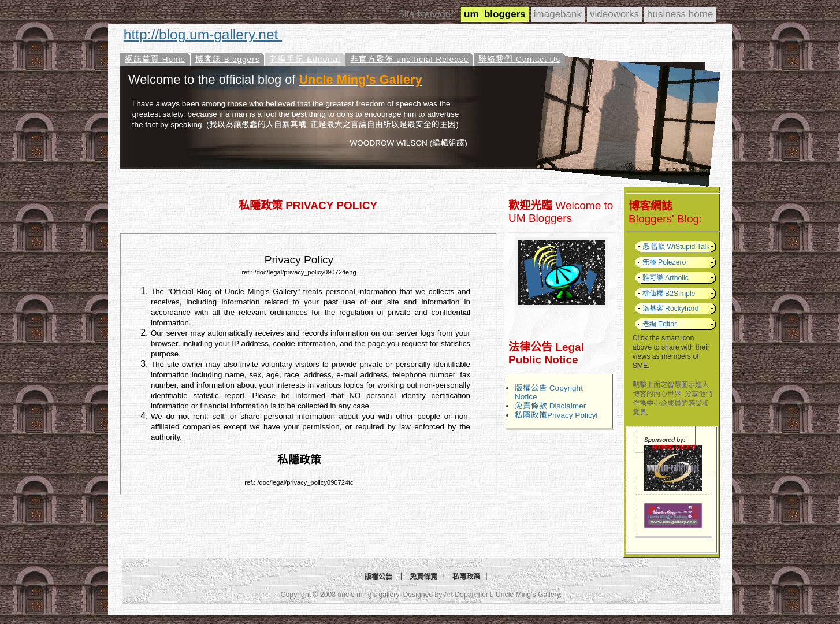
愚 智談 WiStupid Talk (676, 247)
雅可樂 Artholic (666, 278)
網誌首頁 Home (155, 59)
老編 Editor (659, 324)
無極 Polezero (664, 262)
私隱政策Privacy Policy (555, 415)
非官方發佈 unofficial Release (409, 59)
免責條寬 (423, 577)
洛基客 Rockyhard (671, 309)
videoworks (614, 14)
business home (680, 14)
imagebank (558, 14)
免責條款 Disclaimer (550, 406)
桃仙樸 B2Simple (669, 294)
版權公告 (378, 577)
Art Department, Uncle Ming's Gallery (502, 595)
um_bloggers (495, 14)
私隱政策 (466, 577)
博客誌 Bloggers (227, 59)
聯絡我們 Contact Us (519, 59)
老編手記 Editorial (305, 59)
